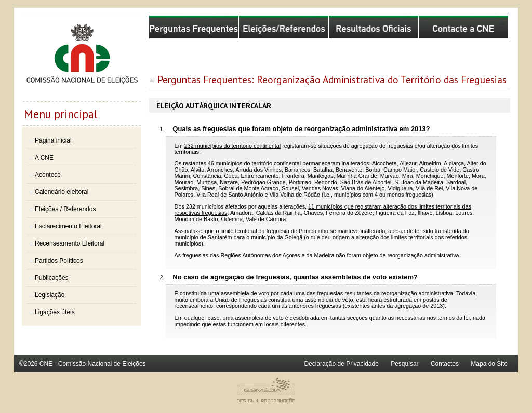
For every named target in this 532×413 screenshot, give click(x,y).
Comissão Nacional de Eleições (82, 58)
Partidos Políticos (59, 261)
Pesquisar (404, 364)
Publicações (52, 278)
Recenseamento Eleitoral (70, 243)
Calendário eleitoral (62, 192)
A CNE (44, 158)
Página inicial (53, 140)
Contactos (445, 364)
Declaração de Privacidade (341, 364)
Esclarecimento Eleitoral (68, 226)
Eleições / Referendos (65, 209)
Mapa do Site (489, 364)
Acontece (48, 175)
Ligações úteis (55, 312)
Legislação (50, 295)
